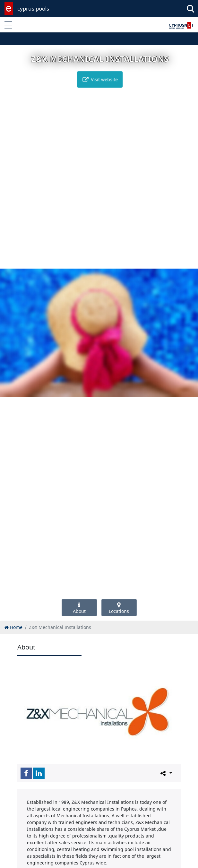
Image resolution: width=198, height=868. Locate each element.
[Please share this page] (166, 773)
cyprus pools (33, 9)
